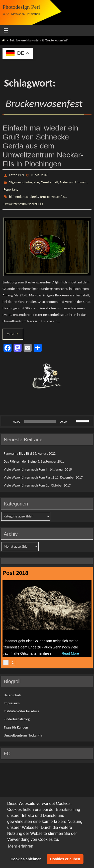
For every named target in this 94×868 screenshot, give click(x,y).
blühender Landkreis (24, 197)
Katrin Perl (16, 175)
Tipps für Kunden (16, 727)
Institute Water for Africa (21, 711)
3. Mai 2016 (40, 175)
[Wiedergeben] (8, 421)
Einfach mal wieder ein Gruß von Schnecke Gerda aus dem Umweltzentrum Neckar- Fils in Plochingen (43, 146)
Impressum (12, 703)
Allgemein (15, 182)
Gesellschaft (50, 182)
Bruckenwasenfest (53, 197)
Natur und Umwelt (73, 182)
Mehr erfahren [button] (21, 846)
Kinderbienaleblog (17, 719)
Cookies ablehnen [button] (26, 859)
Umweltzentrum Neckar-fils (23, 735)
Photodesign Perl (21, 7)
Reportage (11, 189)
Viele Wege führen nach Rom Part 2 (29, 477)
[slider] (40, 421)
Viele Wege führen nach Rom (24, 485)
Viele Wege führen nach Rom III (26, 469)
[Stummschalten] (72, 421)
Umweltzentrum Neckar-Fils (23, 204)
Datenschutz (13, 695)
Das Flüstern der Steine (20, 461)
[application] (47, 421)
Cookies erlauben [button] (65, 859)
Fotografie (32, 182)
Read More (70, 653)
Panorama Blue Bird (18, 453)
